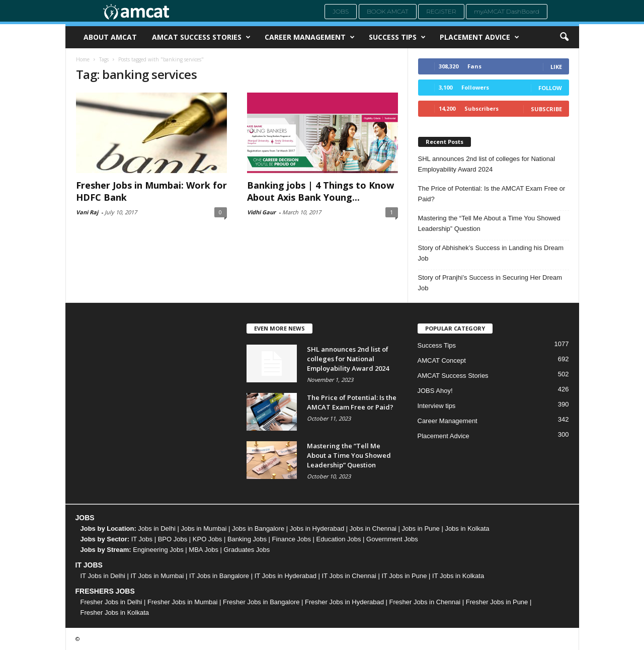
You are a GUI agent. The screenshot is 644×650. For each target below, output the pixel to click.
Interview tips (437, 406)
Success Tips (397, 37)
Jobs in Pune (421, 529)
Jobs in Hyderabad (317, 529)
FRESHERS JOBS (105, 591)
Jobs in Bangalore (258, 529)
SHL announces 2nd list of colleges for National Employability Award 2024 (487, 164)
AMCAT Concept (442, 360)
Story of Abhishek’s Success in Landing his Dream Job (491, 253)
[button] (564, 37)
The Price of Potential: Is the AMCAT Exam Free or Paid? (492, 194)
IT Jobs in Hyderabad (286, 576)
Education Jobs (339, 539)
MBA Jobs (204, 550)
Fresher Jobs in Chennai (425, 602)
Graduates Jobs (247, 550)
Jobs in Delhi (156, 529)
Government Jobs (392, 539)
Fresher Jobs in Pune (497, 602)
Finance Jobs (292, 539)
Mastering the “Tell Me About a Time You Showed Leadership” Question (489, 223)
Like (556, 67)
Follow (550, 88)
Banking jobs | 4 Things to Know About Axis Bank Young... (320, 191)
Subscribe (546, 109)
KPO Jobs (208, 539)
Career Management (310, 37)
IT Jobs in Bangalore (219, 576)
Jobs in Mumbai (204, 529)
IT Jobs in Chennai (349, 576)
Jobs (341, 11)
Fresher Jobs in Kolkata (115, 613)
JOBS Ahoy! (435, 391)
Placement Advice (479, 37)
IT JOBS (89, 565)
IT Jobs (142, 539)
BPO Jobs (173, 539)
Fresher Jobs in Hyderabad (344, 602)
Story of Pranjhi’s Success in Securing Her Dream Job (490, 283)
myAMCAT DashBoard (507, 11)
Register (441, 11)
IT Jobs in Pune (404, 576)
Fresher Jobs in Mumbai (182, 602)
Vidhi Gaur (261, 212)
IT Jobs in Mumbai (157, 576)
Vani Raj (87, 212)
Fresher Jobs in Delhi (111, 602)
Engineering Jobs (158, 550)
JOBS (85, 518)
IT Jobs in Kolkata (458, 576)
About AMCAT (110, 37)
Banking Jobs (247, 539)
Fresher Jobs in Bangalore (261, 602)
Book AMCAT (388, 11)
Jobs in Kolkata (467, 529)
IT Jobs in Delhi (103, 576)
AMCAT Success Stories (201, 37)
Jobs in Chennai (373, 529)
